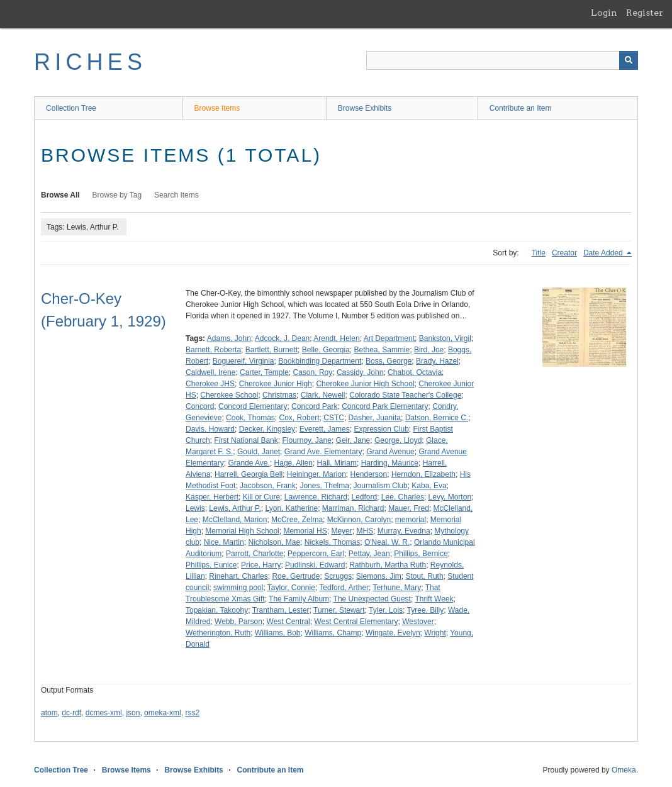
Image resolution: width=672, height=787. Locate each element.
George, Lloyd (398, 440)
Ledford (364, 497)
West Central (288, 622)
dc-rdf (71, 713)
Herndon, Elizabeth (423, 474)
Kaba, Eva (429, 486)
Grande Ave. (249, 463)
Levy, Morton (450, 497)
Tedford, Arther (344, 588)
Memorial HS (305, 531)
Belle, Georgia (326, 350)
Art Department (389, 338)
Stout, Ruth (425, 576)
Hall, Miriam (337, 463)
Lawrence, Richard (316, 497)
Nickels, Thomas (332, 542)
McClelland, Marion (235, 520)
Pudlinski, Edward (315, 565)
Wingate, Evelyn (393, 633)
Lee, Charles (403, 497)
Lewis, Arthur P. (235, 508)
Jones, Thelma (324, 486)
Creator (564, 253)
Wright (435, 633)
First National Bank (246, 440)
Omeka (624, 770)
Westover (418, 622)
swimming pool (238, 588)
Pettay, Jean (369, 554)
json (133, 713)
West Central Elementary (356, 622)
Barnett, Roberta (213, 350)
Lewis (195, 508)
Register (645, 13)
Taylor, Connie (291, 588)
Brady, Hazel (437, 361)
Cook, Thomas (250, 418)
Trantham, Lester (281, 610)
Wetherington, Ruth (218, 633)
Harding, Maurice (390, 463)
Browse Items (217, 108)
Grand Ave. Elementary (323, 452)
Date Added (604, 253)
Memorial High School (242, 531)
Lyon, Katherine (292, 508)
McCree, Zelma (297, 520)
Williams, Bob (278, 633)
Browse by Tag (117, 195)
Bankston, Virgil (445, 338)
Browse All (60, 195)
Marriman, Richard (353, 508)
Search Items (176, 195)
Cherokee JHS (210, 384)
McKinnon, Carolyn (359, 520)
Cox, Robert (300, 418)
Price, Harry (261, 565)
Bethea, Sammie (382, 350)
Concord (200, 406)
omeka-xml (163, 713)
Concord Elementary (253, 406)
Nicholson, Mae (274, 542)
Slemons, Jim (379, 576)
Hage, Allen (294, 463)
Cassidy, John (360, 372)
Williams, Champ (333, 633)
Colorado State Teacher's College (405, 395)
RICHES (90, 62)
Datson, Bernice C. (437, 418)
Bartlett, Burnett (272, 350)
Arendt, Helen (336, 338)
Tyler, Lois (386, 610)
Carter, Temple (264, 372)
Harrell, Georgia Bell (249, 474)
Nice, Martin (224, 542)
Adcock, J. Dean (282, 338)
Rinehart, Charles (238, 576)
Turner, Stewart (339, 610)
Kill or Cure (261, 497)
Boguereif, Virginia (244, 361)
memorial (411, 520)
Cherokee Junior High (276, 384)
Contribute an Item (521, 108)
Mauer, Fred (409, 508)
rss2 (192, 713)
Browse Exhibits (365, 108)
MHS (365, 531)
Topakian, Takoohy (217, 610)
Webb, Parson (238, 622)
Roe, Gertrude (296, 576)
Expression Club (381, 429)
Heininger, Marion (316, 474)
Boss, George (389, 361)
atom (49, 713)
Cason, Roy (313, 372)
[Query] (502, 60)
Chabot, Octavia (415, 372)
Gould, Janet (259, 452)
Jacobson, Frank (268, 486)
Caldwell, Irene (210, 372)
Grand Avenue (390, 452)
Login (604, 13)
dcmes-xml (104, 713)
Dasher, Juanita (375, 418)
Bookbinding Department (320, 361)
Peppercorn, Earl (316, 554)
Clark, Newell (323, 395)
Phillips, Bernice (421, 554)
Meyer (341, 531)
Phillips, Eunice (211, 565)
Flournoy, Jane (307, 440)
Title (539, 253)
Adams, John (229, 338)
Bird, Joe (429, 350)
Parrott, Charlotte (255, 554)
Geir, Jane (353, 440)
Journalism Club (381, 486)
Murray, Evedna (404, 531)
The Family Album (299, 599)
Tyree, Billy (426, 610)
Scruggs (338, 576)
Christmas (279, 395)
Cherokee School (229, 395)
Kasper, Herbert (212, 497)
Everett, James (325, 429)
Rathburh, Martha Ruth (388, 565)
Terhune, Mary (397, 588)
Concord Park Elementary (385, 406)
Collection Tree (71, 108)
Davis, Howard (210, 429)
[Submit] (629, 60)
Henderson (368, 474)
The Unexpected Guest (372, 599)
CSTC (334, 418)
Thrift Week (434, 599)
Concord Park (314, 406)
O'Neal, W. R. (387, 542)
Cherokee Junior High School (365, 384)
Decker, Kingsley (267, 429)
